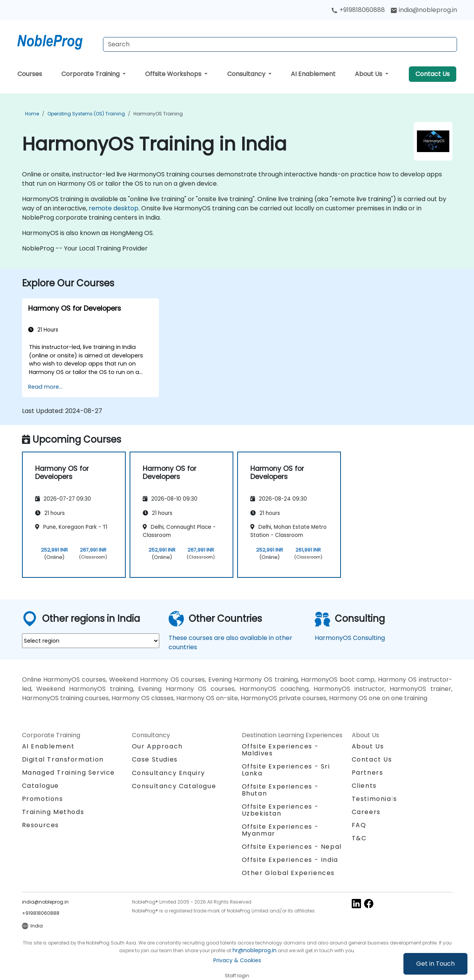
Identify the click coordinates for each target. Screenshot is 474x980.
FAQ (359, 825)
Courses (30, 74)
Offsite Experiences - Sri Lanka (286, 770)
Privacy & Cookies (237, 960)
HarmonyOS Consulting (350, 638)
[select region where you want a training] (91, 641)
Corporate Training (91, 74)
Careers (366, 812)
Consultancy (247, 74)
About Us (369, 74)
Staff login (237, 976)
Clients (364, 786)
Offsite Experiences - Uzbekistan (280, 810)
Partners (368, 773)
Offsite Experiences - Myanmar (280, 830)
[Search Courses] (280, 44)
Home (32, 114)
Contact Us (433, 74)
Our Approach (157, 746)
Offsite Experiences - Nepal (292, 847)
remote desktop (114, 208)
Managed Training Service (68, 773)
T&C (359, 838)
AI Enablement (313, 74)
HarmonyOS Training (158, 114)
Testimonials (374, 799)
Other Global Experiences (288, 873)
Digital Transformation (63, 759)
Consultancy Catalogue (174, 786)
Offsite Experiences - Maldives (280, 750)
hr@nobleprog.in (255, 950)
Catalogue (40, 786)
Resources (40, 825)
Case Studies (155, 759)
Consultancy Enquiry (169, 773)
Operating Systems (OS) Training (86, 114)
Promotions (43, 799)
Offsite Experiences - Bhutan (280, 790)
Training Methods (53, 812)
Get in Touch (435, 964)
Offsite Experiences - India (290, 860)
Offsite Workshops (174, 74)
